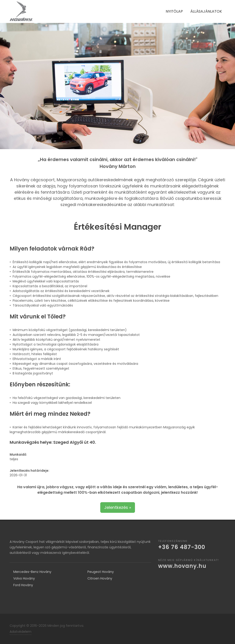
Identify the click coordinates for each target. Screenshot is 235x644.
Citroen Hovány (100, 578)
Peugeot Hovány (101, 572)
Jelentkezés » (118, 507)
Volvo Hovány (24, 578)
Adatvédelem (21, 632)
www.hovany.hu (182, 566)
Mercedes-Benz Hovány (32, 572)
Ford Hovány (23, 585)
